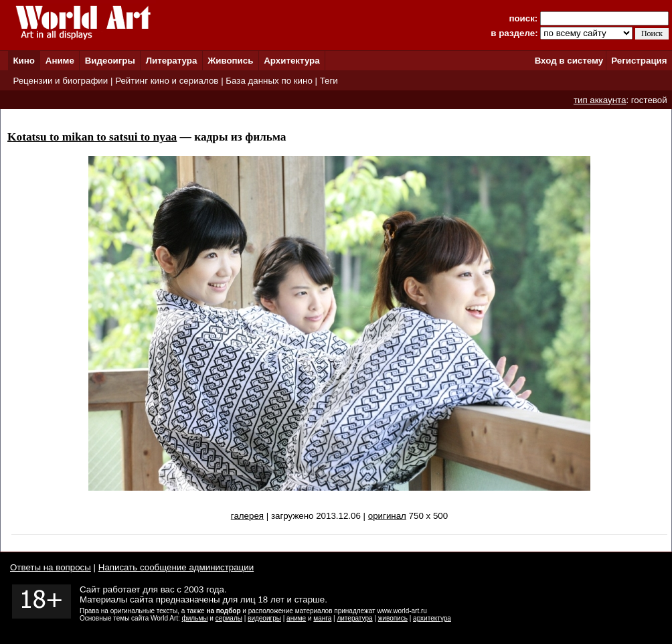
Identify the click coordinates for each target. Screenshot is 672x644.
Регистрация (639, 61)
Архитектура (291, 61)
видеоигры (264, 618)
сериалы (229, 618)
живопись (393, 618)
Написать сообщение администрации (176, 567)
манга (322, 618)
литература (354, 618)
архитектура (432, 618)
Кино (24, 61)
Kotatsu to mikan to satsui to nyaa (92, 137)
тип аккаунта (600, 100)
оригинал (387, 516)
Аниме (60, 61)
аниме (296, 618)
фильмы (195, 618)
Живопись (230, 61)
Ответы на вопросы (51, 567)
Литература (172, 61)
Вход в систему (569, 61)
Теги (329, 81)
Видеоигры (110, 61)
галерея (247, 516)
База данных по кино (269, 81)
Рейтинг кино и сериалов (167, 81)
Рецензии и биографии (60, 81)
